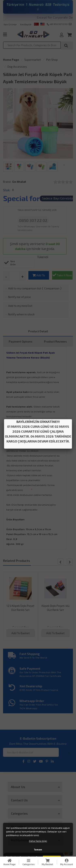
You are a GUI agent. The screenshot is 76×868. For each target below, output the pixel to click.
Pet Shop (52, 60)
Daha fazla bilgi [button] (38, 841)
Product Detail (38, 331)
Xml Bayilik (26, 24)
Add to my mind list (20, 306)
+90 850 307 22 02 (57, 24)
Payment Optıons (21, 341)
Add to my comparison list (25, 288)
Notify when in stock (21, 314)
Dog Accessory (17, 67)
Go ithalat (19, 182)
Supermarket (33, 60)
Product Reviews (55, 341)
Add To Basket (39, 277)
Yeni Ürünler (10, 24)
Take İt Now (62, 275)
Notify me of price (19, 297)
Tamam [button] (38, 850)
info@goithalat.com (70, 24)
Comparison (52, 288)
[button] (70, 562)
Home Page (11, 60)
